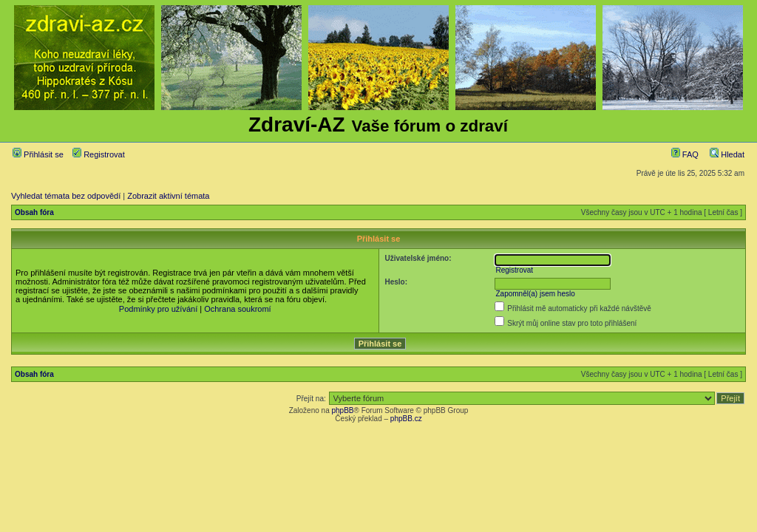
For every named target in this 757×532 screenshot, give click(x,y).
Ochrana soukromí (237, 309)
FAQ (685, 154)
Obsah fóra (34, 212)
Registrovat (99, 154)
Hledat (727, 154)
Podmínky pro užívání (158, 309)
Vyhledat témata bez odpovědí (66, 196)
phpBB (342, 410)
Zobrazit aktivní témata (168, 196)
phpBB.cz (406, 419)
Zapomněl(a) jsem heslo (535, 294)
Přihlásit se (38, 154)
